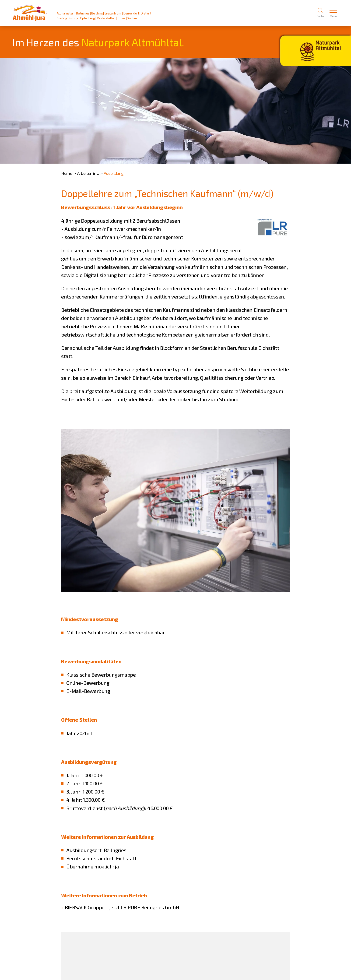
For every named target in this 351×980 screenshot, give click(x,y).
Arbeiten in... (88, 173)
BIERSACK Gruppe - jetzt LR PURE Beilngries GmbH (122, 907)
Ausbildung (114, 173)
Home (67, 173)
